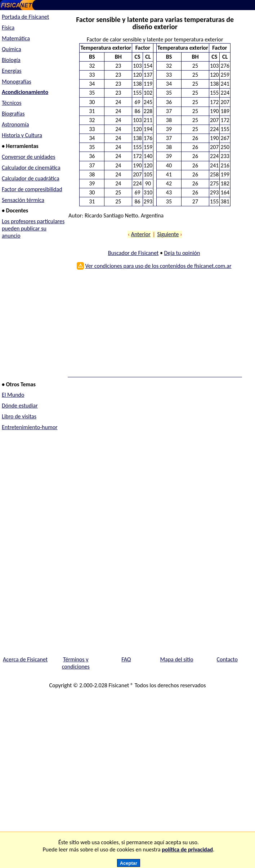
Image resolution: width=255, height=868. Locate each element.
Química (12, 49)
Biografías (13, 114)
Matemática (16, 38)
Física (8, 28)
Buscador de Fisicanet (133, 253)
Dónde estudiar (20, 406)
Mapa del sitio (177, 659)
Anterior (141, 234)
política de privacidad (187, 849)
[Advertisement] (153, 326)
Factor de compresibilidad (32, 189)
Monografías (17, 82)
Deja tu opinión (182, 253)
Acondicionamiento (25, 92)
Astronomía (15, 124)
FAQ (126, 659)
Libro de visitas (19, 416)
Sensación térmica (23, 200)
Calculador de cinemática (31, 168)
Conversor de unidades (29, 157)
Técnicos (12, 103)
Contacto (227, 659)
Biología (11, 60)
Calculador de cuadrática (31, 178)
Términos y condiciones (76, 663)
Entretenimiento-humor (30, 427)
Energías (12, 71)
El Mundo (13, 395)
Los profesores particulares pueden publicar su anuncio (33, 228)
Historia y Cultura (22, 135)
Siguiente (168, 234)
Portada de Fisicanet (25, 17)
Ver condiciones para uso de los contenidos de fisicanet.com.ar (158, 266)
